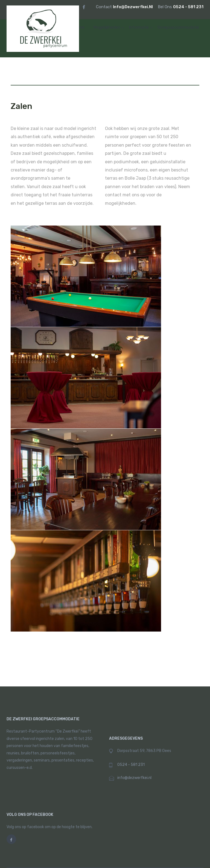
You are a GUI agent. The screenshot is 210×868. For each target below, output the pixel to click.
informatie (139, 27)
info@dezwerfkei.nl (133, 7)
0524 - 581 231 (188, 7)
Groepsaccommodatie (178, 27)
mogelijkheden (107, 27)
